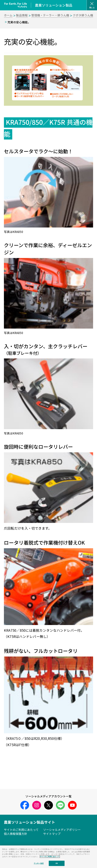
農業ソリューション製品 (54, 5)
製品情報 (22, 15)
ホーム (8, 15)
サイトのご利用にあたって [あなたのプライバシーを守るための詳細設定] (50, 857)
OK (57, 863)
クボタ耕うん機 (83, 15)
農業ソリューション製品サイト (29, 822)
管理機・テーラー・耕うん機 (50, 15)
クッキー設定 (39, 863)
